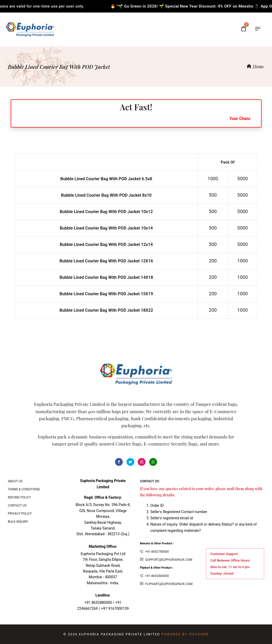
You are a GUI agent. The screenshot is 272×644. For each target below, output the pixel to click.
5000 (242, 179)
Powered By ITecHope (185, 634)
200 (213, 261)
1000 (213, 179)
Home (255, 67)
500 (213, 195)
